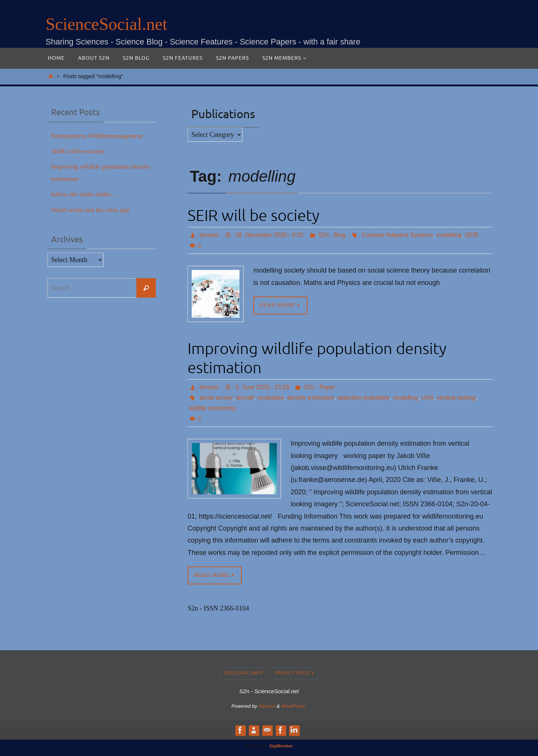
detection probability (366, 398)
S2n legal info (243, 673)
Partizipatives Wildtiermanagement (98, 136)
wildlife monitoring (213, 408)
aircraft (245, 398)
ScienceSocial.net (106, 24)
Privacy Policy (294, 673)
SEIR (476, 235)
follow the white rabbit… (85, 194)
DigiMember (281, 746)
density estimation (312, 398)
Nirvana (267, 706)
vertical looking (460, 398)
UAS (431, 398)
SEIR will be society (253, 216)
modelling (453, 235)
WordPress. (294, 706)
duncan (209, 235)
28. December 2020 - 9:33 (270, 235)
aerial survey (216, 398)
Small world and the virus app (92, 210)
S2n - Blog (334, 235)
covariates (271, 398)
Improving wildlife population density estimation (317, 358)
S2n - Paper (321, 387)
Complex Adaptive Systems (400, 235)
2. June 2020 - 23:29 (263, 387)
